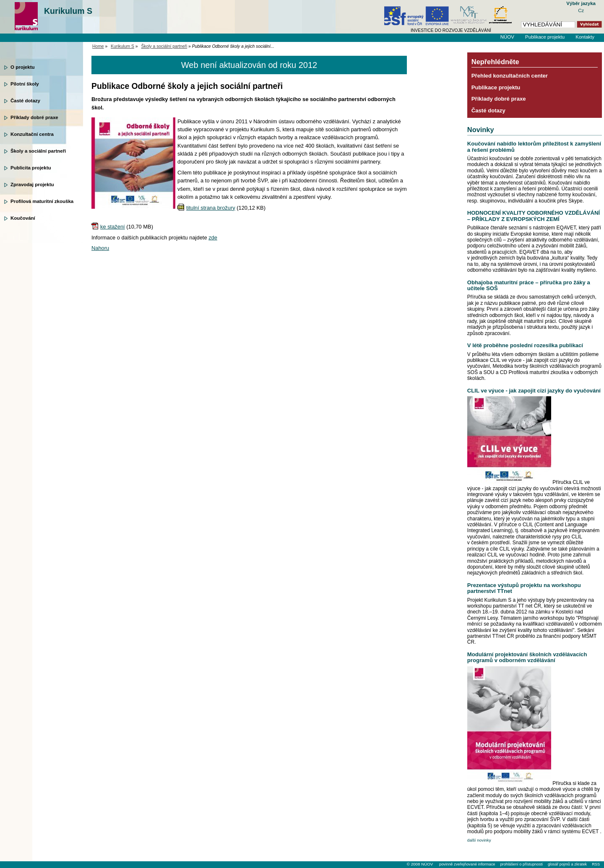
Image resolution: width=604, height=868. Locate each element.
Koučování (23, 218)
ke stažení (113, 227)
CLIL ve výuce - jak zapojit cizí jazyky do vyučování (534, 391)
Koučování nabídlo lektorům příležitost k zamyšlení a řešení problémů (534, 147)
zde (213, 238)
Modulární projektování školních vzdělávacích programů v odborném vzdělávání (527, 657)
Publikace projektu (545, 37)
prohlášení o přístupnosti (521, 864)
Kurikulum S (68, 11)
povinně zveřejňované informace (467, 864)
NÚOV (507, 37)
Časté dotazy (25, 101)
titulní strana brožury (211, 208)
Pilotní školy (25, 84)
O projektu (23, 67)
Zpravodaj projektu (32, 185)
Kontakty (585, 37)
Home (98, 46)
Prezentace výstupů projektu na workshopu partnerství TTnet (524, 588)
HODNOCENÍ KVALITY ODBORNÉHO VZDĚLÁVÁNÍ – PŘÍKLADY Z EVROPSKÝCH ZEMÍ (534, 216)
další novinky (479, 840)
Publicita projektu (31, 168)
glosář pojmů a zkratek (567, 864)
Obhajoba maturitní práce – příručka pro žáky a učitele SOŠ (529, 285)
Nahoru (100, 248)
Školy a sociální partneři (38, 151)
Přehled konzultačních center (510, 76)
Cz (581, 10)
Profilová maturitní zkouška (42, 201)
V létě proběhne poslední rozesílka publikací (525, 345)
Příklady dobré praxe (34, 117)
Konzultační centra (32, 134)
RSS (596, 864)
